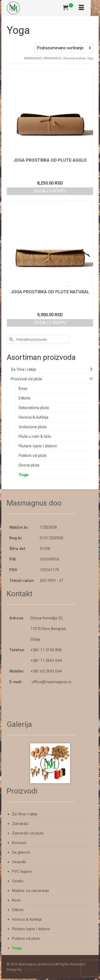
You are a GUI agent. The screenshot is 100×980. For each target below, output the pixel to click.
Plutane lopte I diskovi (38, 446)
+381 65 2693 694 (46, 671)
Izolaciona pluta (33, 427)
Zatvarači (20, 824)
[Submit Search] (11, 339)
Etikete (25, 398)
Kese (23, 389)
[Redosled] (64, 48)
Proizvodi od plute (26, 379)
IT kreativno (31, 970)
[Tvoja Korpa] (68, 8)
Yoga (23, 475)
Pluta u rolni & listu (35, 436)
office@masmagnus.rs (51, 682)
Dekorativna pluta (34, 408)
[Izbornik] (81, 8)
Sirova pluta (29, 465)
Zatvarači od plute (28, 833)
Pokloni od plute (33, 456)
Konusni (19, 843)
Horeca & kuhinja (33, 417)
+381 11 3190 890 (46, 650)
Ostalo (18, 881)
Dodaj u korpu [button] (50, 191)
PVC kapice (22, 871)
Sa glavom (21, 852)
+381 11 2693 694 (46, 661)
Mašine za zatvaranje (31, 891)
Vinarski (19, 862)
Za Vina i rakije (23, 369)
